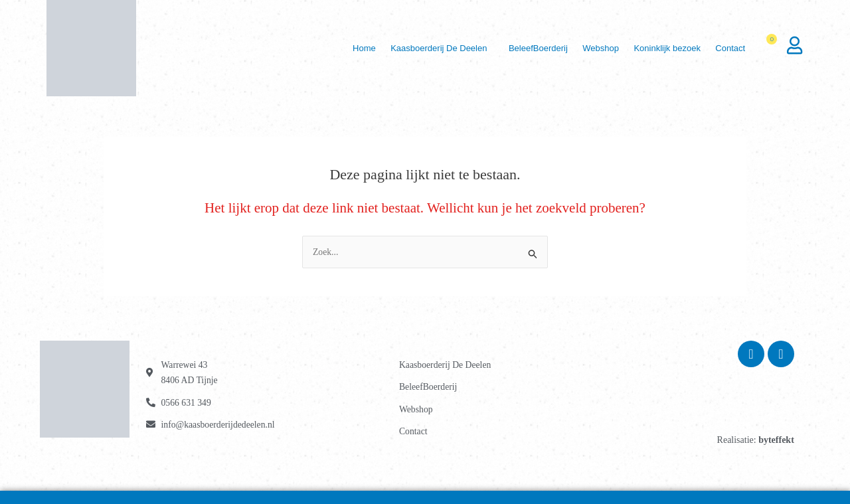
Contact (728, 48)
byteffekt (776, 440)
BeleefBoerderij (521, 48)
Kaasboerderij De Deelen (417, 48)
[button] (420, 48)
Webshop (589, 48)
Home (337, 48)
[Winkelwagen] (773, 48)
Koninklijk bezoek (660, 48)
